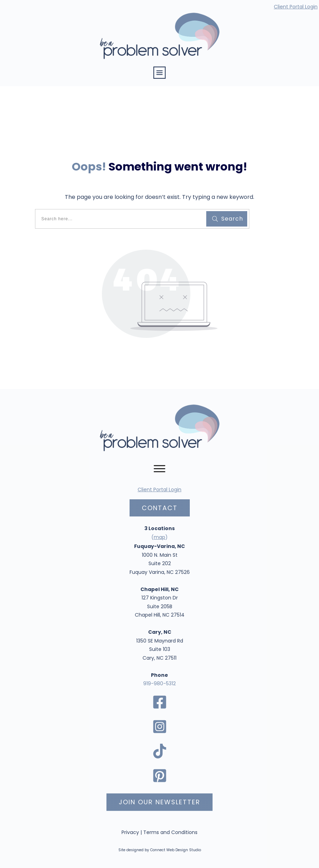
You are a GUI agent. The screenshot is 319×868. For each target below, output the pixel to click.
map (159, 537)
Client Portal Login (296, 7)
